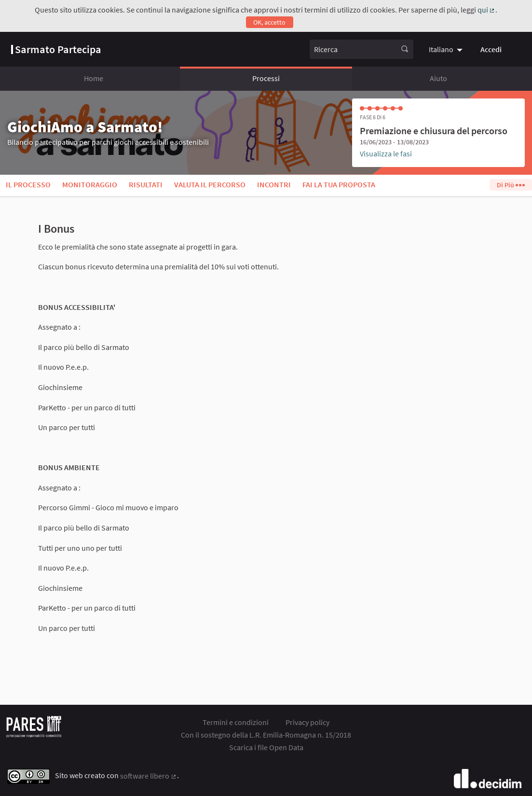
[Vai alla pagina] (56, 49)
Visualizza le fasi (386, 154)
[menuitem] (447, 49)
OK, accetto (269, 22)
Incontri (274, 184)
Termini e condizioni (236, 722)
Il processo (28, 184)
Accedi (491, 49)
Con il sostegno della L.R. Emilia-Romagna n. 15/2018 (266, 735)
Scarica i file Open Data (266, 747)
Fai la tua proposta (339, 184)
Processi (266, 78)
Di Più (511, 185)
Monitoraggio (90, 184)
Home (94, 78)
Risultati (146, 184)
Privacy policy (307, 722)
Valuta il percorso (210, 184)
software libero (149, 776)
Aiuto (438, 78)
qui (487, 10)
